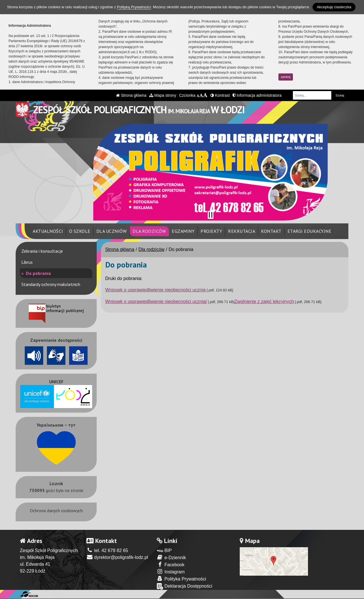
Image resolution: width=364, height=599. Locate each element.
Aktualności (48, 231)
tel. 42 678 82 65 (107, 550)
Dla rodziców (149, 231)
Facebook (171, 564)
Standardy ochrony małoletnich (51, 284)
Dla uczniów (112, 231)
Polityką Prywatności (134, 7)
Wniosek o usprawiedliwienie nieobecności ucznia (155, 290)
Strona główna (131, 95)
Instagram (171, 572)
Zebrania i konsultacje (42, 251)
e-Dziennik (171, 557)
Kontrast (220, 95)
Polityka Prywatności (181, 579)
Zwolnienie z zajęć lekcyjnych (264, 301)
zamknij (286, 77)
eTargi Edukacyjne (310, 231)
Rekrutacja (242, 231)
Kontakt (271, 231)
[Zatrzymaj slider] (210, 215)
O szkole (80, 231)
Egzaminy (183, 231)
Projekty (211, 231)
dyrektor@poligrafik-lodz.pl (117, 557)
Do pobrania (38, 273)
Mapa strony (163, 95)
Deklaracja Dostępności (185, 586)
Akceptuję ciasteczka (334, 7)
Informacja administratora (257, 95)
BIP (164, 550)
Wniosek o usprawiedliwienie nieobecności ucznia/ (156, 301)
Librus (27, 262)
